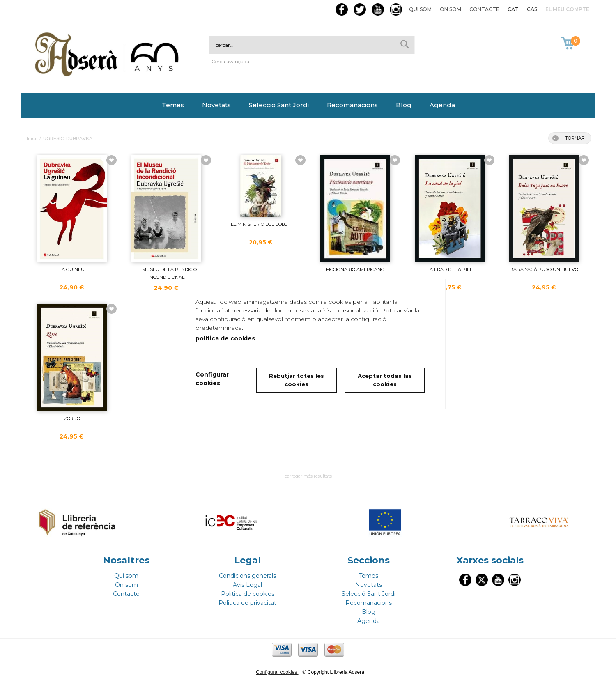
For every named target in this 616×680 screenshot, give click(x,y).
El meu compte (567, 9)
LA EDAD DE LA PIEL (450, 269)
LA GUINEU (72, 269)
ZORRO (72, 418)
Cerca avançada (230, 61)
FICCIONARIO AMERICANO (355, 269)
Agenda (442, 105)
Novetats (216, 105)
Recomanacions (352, 105)
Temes (173, 105)
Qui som (420, 9)
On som (451, 9)
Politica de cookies (248, 594)
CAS (532, 9)
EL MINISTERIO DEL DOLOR (261, 224)
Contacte (484, 9)
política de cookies (225, 338)
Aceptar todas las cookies (385, 380)
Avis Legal (247, 585)
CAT (513, 9)
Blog (404, 105)
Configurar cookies (277, 672)
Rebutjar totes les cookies (297, 380)
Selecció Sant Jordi (279, 105)
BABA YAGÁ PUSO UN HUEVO (544, 269)
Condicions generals (247, 576)
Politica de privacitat (247, 603)
